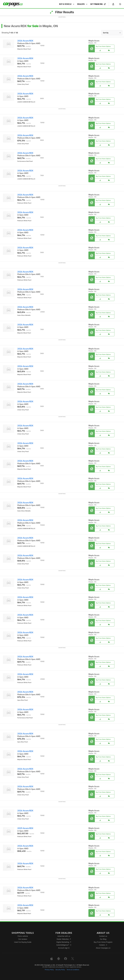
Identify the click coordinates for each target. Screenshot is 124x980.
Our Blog (103, 939)
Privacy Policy (49, 970)
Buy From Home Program (103, 942)
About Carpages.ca (103, 948)
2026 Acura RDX (25, 41)
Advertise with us (64, 936)
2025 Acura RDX (25, 828)
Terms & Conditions (73, 970)
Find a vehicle (23, 936)
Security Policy (60, 970)
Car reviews (23, 939)
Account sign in (64, 948)
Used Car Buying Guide (23, 942)
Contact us (103, 936)
